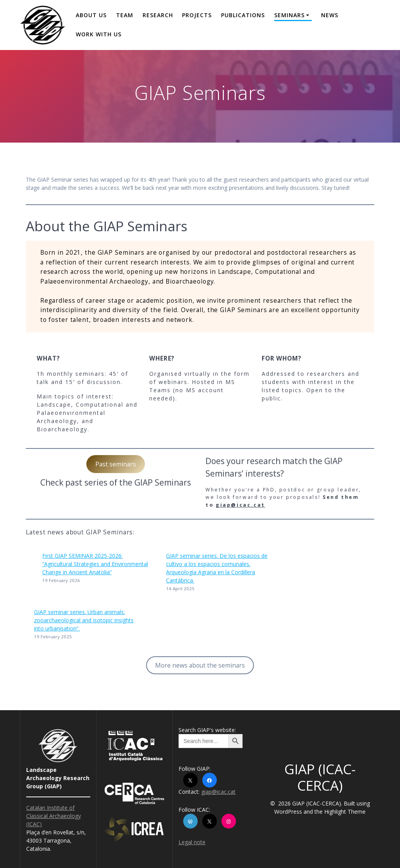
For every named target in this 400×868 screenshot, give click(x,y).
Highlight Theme (345, 812)
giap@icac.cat (240, 505)
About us (91, 15)
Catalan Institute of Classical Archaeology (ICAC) (54, 816)
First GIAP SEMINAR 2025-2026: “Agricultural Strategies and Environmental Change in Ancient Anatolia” (95, 564)
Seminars (289, 15)
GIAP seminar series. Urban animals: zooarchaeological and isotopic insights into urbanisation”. (84, 620)
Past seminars (116, 464)
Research (158, 15)
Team (125, 15)
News (330, 15)
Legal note (192, 842)
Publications (243, 15)
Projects (197, 15)
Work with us (99, 34)
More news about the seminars (200, 665)
